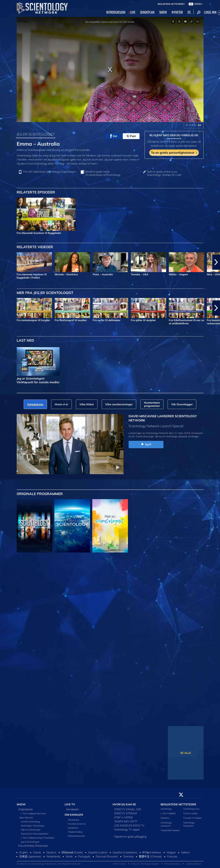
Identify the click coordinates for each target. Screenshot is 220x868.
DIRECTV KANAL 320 (128, 809)
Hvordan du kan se (77, 824)
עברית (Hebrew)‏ (152, 852)
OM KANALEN (74, 815)
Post (131, 136)
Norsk (69, 856)
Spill (146, 444)
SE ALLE (186, 753)
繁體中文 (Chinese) (150, 856)
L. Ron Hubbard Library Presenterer (38, 838)
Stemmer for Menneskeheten (35, 834)
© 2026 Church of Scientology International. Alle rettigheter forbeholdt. (49, 864)
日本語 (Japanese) (30, 856)
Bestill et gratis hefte (103, 173)
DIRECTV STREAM (126, 813)
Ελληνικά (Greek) (72, 852)
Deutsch (51, 852)
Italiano (185, 852)
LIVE (133, 12)
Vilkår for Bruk (119, 864)
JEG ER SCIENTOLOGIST (36, 134)
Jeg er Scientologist (30, 842)
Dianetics (165, 818)
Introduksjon (74, 820)
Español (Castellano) (125, 852)
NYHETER (177, 12)
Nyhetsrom (73, 828)
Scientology (166, 809)
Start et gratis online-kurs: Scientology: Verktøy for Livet (164, 173)
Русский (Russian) (107, 856)
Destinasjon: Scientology (33, 826)
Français (172, 856)
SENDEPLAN (147, 12)
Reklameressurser (76, 836)
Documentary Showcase (33, 846)
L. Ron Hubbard (168, 813)
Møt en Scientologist (31, 830)
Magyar (171, 852)
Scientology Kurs (191, 809)
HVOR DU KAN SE (124, 804)
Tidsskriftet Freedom (170, 830)
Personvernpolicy (172, 864)
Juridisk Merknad (193, 864)
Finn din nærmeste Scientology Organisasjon (50, 172)
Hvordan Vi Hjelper (192, 818)
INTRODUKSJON (116, 12)
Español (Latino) (98, 852)
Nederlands (53, 856)
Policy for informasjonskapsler (145, 864)
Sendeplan (73, 809)
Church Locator (190, 813)
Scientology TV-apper (127, 829)
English (24, 852)
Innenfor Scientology (31, 822)
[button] (216, 262)
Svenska (128, 856)
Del (114, 136)
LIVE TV (70, 804)
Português (84, 856)
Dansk (37, 852)
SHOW (163, 12)
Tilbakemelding (75, 832)
